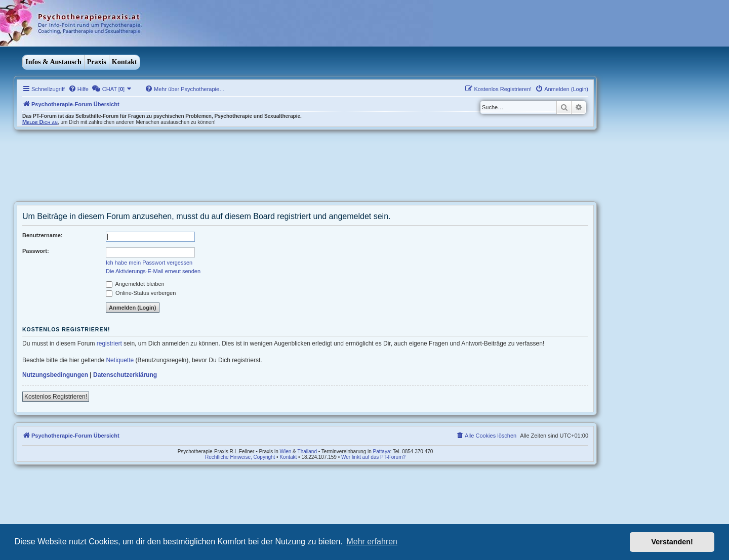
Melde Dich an (40, 122)
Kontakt (125, 62)
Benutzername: (42, 235)
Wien (286, 451)
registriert (109, 343)
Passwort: (36, 251)
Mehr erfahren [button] (372, 542)
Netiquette (120, 360)
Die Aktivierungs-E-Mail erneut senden (153, 271)
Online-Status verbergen (141, 293)
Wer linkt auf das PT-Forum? (373, 457)
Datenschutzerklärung (125, 375)
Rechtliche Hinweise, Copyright (240, 457)
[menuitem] (78, 89)
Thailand (307, 451)
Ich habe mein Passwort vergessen (149, 263)
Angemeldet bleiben (135, 284)
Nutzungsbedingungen (55, 375)
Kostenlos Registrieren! (56, 397)
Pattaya (382, 451)
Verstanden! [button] (672, 542)
